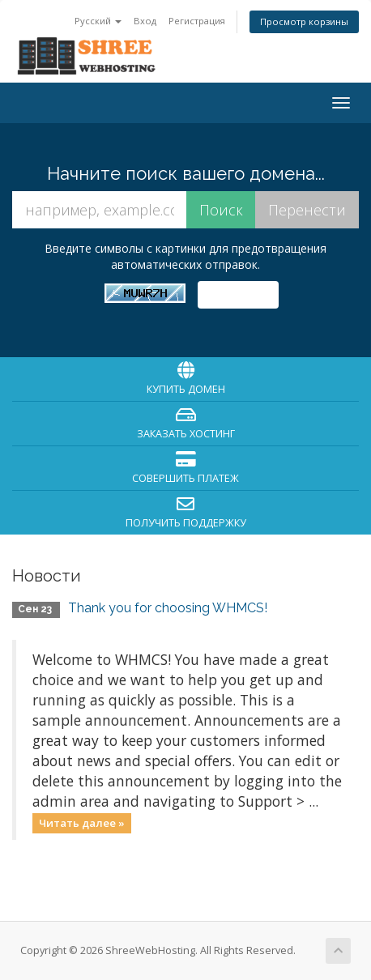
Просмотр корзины (304, 21)
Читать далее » (82, 823)
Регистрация (197, 21)
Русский (98, 21)
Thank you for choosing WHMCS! (168, 608)
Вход (145, 21)
